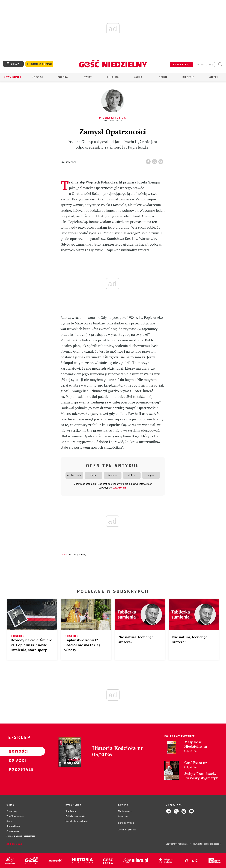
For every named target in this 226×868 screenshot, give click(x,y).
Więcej (213, 77)
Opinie (163, 77)
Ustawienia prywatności (77, 821)
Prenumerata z (39, 64)
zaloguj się (205, 65)
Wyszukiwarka (220, 64)
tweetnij (155, 161)
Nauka (138, 77)
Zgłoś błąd (15, 844)
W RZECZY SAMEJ (78, 554)
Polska (63, 77)
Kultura (113, 77)
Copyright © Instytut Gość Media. (181, 844)
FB (149, 161)
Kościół (38, 77)
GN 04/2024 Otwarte (113, 121)
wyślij (162, 161)
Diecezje (188, 77)
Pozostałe (17, 769)
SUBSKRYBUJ (181, 65)
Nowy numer (13, 77)
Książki (17, 760)
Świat (88, 77)
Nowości (17, 751)
